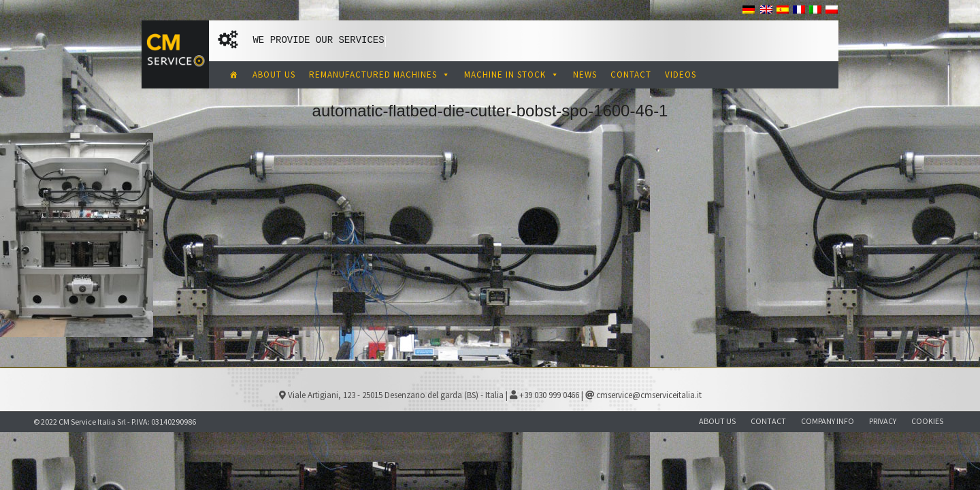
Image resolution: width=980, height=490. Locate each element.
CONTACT (631, 75)
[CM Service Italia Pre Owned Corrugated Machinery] (234, 75)
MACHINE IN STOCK (512, 75)
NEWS (585, 75)
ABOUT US (274, 75)
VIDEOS (681, 75)
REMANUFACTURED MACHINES (380, 75)
